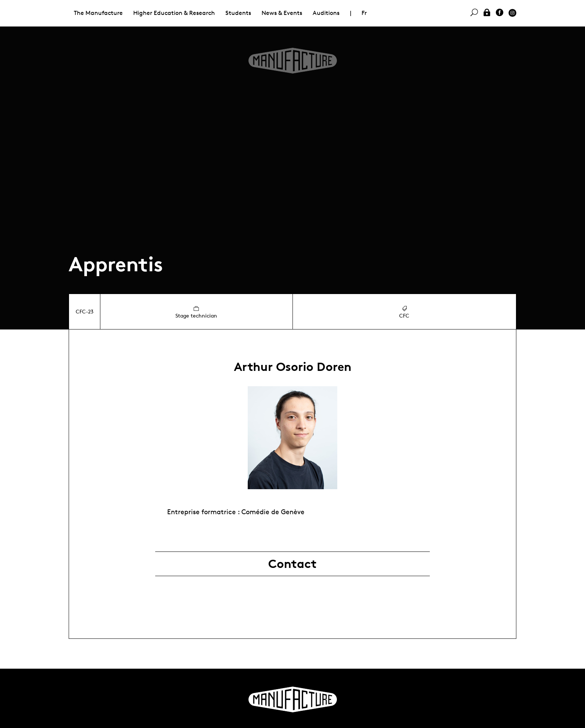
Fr (364, 13)
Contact (292, 564)
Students (238, 13)
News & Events (282, 13)
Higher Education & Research (174, 13)
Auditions (326, 13)
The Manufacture (98, 13)
